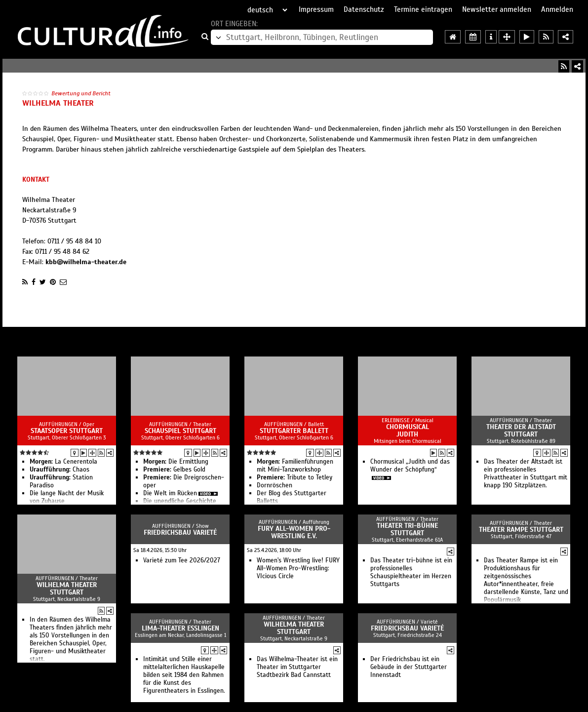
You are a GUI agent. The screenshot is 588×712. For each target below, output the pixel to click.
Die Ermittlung (176, 462)
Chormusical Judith (408, 431)
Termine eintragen (423, 9)
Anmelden (557, 9)
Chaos (59, 470)
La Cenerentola (63, 462)
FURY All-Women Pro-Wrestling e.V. (294, 532)
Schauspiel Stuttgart (180, 431)
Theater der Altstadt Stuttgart (521, 431)
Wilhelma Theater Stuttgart (67, 589)
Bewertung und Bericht (81, 93)
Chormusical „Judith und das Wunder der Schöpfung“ (410, 466)
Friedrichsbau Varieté (180, 533)
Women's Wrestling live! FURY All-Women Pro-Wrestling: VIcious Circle (298, 568)
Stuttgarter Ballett (294, 431)
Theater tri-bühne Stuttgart (407, 529)
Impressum (316, 9)
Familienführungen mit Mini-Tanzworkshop (295, 466)
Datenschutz (364, 9)
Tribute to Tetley (294, 477)
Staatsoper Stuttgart (67, 431)
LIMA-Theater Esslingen (180, 628)
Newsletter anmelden (497, 9)
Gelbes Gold (174, 470)
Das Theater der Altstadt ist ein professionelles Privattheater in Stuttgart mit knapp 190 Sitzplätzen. (526, 474)
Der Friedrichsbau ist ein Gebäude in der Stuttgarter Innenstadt (409, 667)
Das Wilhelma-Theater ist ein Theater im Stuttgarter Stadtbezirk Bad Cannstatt (297, 667)
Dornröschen (274, 485)
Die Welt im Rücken (170, 493)
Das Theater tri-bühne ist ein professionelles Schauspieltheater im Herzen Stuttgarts (411, 572)
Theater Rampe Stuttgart (521, 530)
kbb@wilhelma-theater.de (86, 262)
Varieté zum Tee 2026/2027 (182, 560)
